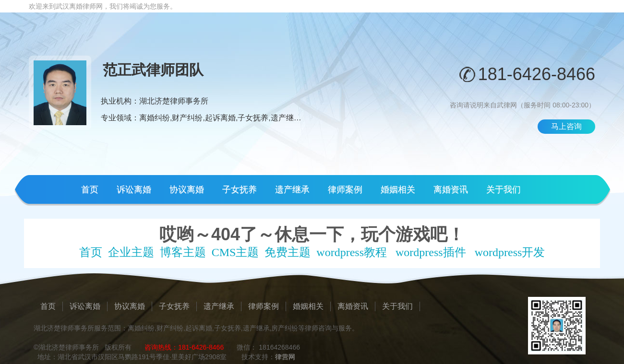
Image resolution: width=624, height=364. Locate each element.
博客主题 (183, 252)
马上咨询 (566, 126)
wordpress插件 (431, 252)
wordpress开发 (510, 252)
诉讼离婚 (134, 189)
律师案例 (345, 189)
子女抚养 (240, 189)
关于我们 (504, 189)
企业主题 (131, 252)
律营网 (285, 357)
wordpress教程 (352, 252)
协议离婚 (187, 189)
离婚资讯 (451, 189)
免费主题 (288, 252)
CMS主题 (235, 252)
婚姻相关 (398, 189)
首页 (90, 189)
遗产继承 (292, 189)
